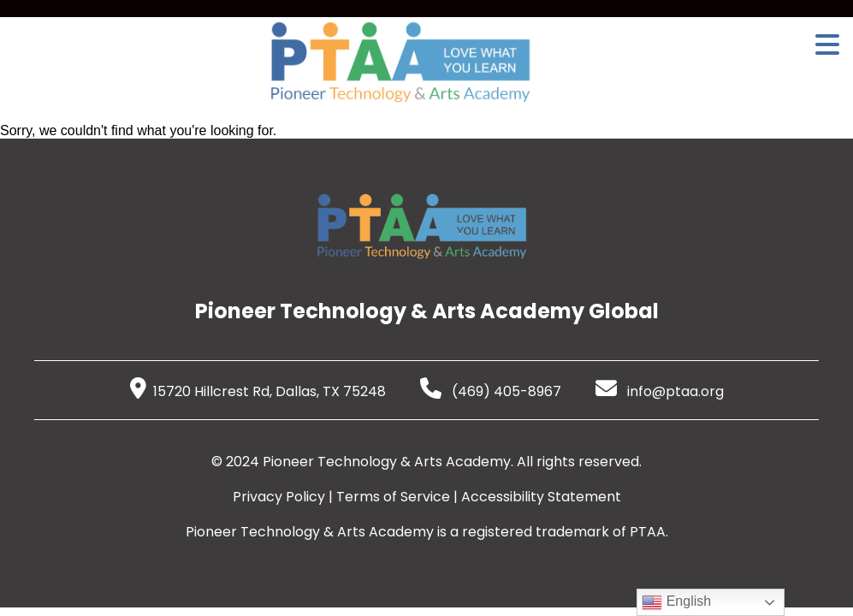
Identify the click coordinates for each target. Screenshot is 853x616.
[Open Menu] (827, 44)
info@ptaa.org (660, 391)
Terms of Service (393, 497)
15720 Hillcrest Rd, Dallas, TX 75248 (258, 391)
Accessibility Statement (541, 497)
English (676, 602)
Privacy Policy (279, 497)
